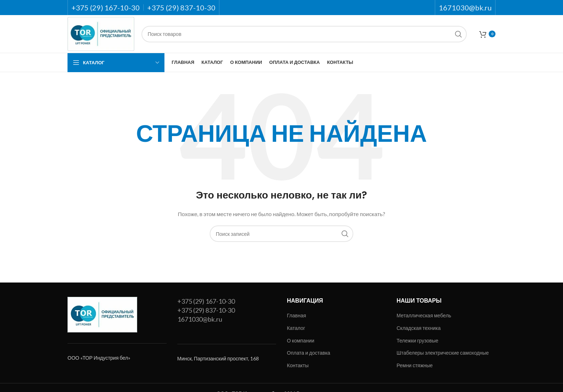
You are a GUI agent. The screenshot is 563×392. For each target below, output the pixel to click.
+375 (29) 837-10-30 (206, 310)
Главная (296, 315)
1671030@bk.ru (200, 319)
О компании (301, 340)
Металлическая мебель (424, 315)
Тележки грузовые (418, 340)
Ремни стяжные (415, 365)
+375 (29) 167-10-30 (206, 301)
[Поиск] (304, 34)
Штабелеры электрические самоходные (443, 353)
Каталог (296, 328)
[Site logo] (101, 33)
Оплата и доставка (309, 353)
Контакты (298, 365)
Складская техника (419, 328)
